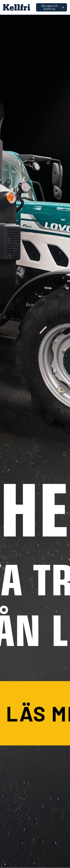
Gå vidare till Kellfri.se (53, 7)
